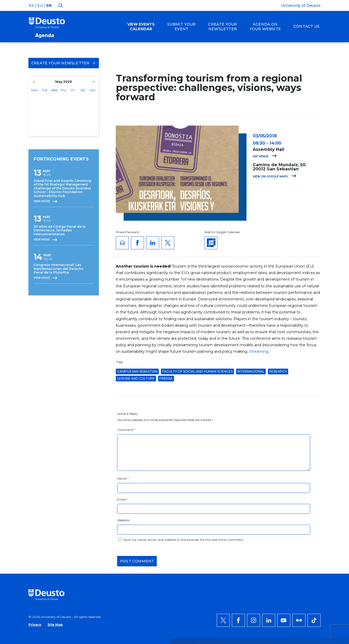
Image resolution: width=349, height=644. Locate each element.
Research (278, 371)
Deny (300, 525)
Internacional (251, 371)
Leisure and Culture (136, 378)
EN (49, 5)
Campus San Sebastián (137, 371)
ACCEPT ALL (305, 509)
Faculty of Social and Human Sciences (197, 371)
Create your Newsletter (64, 63)
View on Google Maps (275, 177)
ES (31, 5)
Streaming (259, 351)
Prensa (166, 378)
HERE (234, 525)
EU (40, 5)
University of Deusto (301, 5)
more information (140, 525)
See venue (265, 156)
